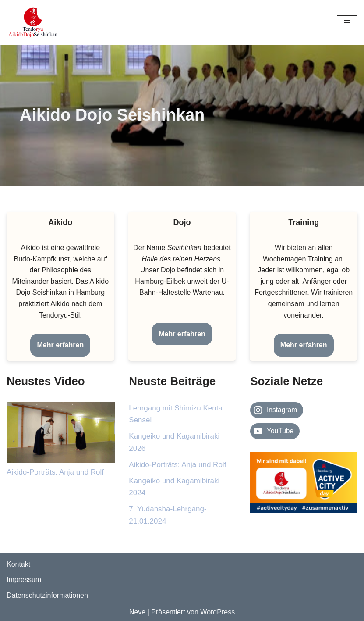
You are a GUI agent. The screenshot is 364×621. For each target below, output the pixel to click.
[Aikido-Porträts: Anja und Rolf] (61, 434)
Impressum (24, 580)
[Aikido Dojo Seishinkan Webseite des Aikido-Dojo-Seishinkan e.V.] (33, 23)
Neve (137, 612)
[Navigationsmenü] (347, 23)
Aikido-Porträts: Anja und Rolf (55, 472)
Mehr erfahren (60, 345)
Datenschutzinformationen (47, 595)
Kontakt (18, 564)
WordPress (217, 612)
